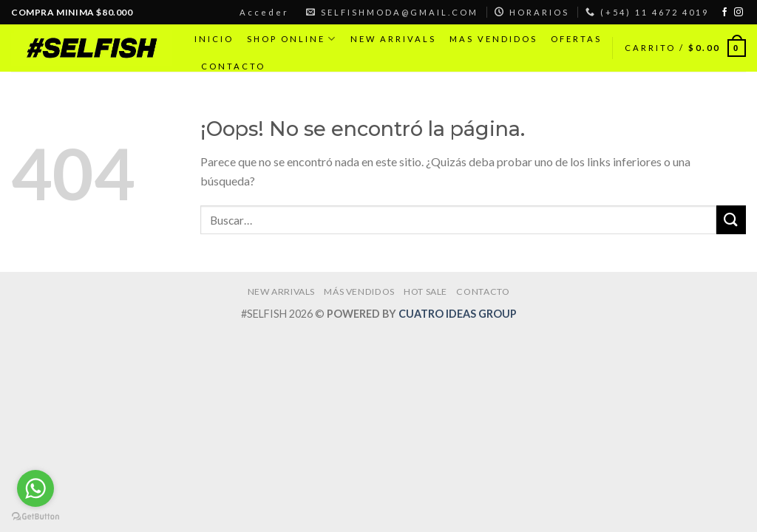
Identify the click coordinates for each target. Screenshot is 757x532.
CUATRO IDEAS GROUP (458, 314)
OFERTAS (576, 39)
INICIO (214, 39)
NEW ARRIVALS (393, 39)
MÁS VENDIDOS (359, 291)
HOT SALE (425, 291)
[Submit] (731, 220)
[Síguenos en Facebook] (724, 13)
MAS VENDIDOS (493, 39)
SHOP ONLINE (292, 39)
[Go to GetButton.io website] (35, 517)
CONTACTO (233, 66)
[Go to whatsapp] (35, 488)
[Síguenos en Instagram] (739, 13)
